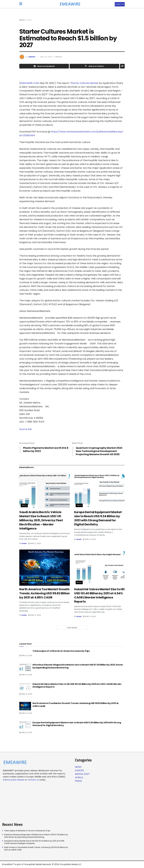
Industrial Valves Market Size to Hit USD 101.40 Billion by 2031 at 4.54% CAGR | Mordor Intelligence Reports (99, 595)
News (78, 767)
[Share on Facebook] (44, 66)
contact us (33, 780)
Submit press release (14, 780)
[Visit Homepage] (69, 4)
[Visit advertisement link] (72, 16)
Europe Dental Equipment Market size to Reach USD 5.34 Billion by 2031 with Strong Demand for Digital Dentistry (98, 518)
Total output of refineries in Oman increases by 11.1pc (61, 651)
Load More (72, 628)
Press (29, 20)
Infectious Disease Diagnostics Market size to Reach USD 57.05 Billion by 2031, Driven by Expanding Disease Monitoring (78, 666)
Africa (79, 777)
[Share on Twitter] (94, 66)
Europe (79, 770)
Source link (26, 429)
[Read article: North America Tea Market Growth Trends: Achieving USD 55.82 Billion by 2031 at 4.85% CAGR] (45, 568)
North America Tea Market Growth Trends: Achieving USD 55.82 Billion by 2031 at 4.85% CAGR (44, 593)
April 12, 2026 (34, 543)
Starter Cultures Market (85, 83)
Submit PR (120, 4)
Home (22, 20)
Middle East (82, 774)
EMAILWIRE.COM (30, 83)
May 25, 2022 (46, 57)
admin (32, 57)
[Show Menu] (21, 4)
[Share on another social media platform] (122, 66)
